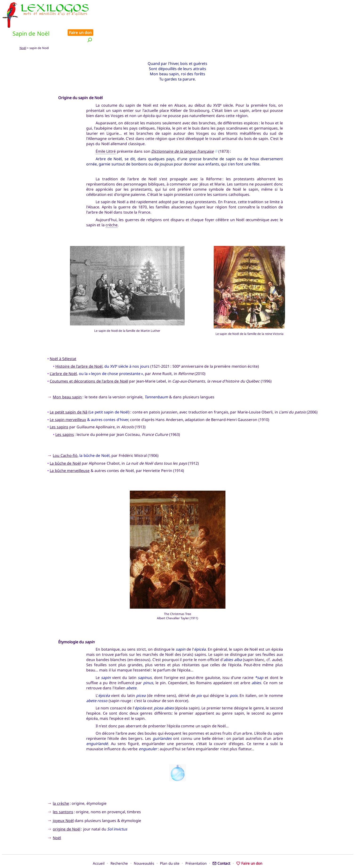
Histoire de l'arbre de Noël (79, 350)
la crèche (61, 787)
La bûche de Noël (65, 447)
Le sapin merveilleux (68, 404)
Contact (221, 847)
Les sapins (59, 411)
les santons (63, 796)
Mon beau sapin (67, 381)
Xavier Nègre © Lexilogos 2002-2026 (177, 855)
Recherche (119, 847)
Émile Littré (106, 135)
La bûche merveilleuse (70, 455)
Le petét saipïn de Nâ (69, 396)
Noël (23, 32)
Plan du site (170, 847)
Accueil (99, 847)
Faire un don (339, 5)
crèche (112, 209)
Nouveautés (144, 847)
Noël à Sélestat (63, 343)
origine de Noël (67, 813)
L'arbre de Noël (63, 358)
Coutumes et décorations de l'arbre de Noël (89, 365)
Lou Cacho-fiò (65, 440)
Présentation (196, 847)
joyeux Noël (63, 805)
